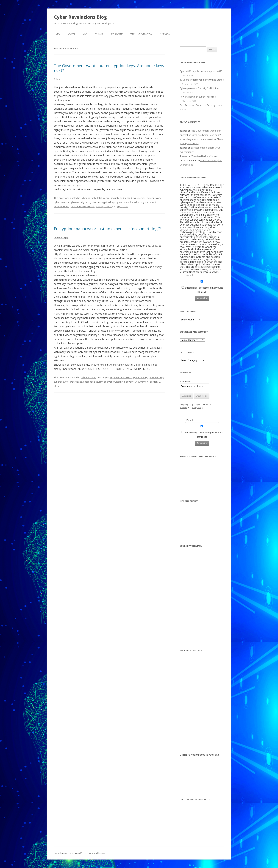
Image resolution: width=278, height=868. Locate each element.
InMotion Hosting (97, 853)
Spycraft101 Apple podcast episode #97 (201, 71)
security (115, 198)
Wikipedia (165, 34)
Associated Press (123, 377)
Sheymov (140, 382)
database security (93, 382)
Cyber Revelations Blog (80, 17)
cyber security (61, 202)
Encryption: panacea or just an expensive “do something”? (107, 229)
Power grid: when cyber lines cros (198, 97)
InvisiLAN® (117, 34)
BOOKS (72, 34)
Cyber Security (88, 198)
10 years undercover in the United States (202, 80)
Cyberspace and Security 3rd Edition (199, 88)
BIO (85, 34)
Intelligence (103, 198)
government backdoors (129, 202)
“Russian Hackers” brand (205, 156)
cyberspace (76, 382)
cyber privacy (154, 198)
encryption (91, 202)
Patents (99, 34)
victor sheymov (188, 139)
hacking (120, 382)
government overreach (82, 206)
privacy (99, 206)
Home (57, 34)
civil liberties (139, 198)
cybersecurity (77, 202)
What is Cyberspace (141, 34)
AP (111, 377)
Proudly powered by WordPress (70, 853)
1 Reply (58, 79)
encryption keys (107, 202)
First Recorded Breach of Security (198, 105)
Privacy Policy (197, 408)
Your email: (186, 381)
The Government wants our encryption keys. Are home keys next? (109, 68)
